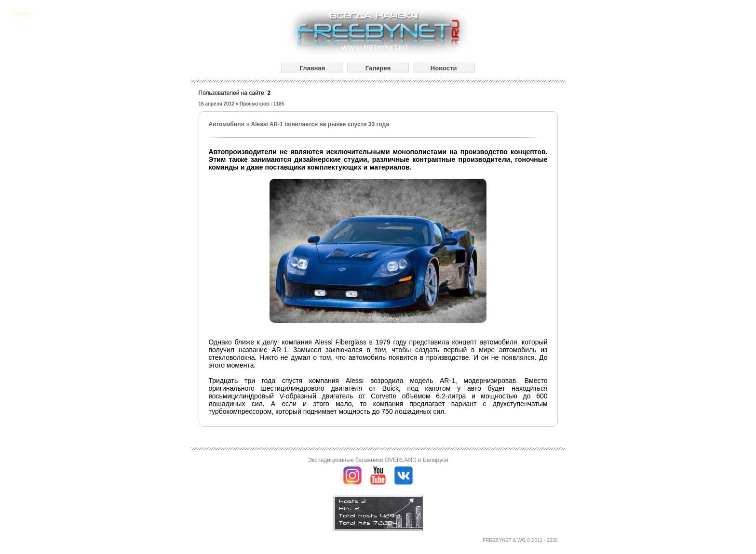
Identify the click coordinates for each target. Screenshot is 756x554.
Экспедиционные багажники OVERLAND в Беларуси (378, 460)
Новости (444, 68)
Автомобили (227, 124)
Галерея (378, 68)
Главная (312, 68)
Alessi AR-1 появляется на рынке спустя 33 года (320, 124)
